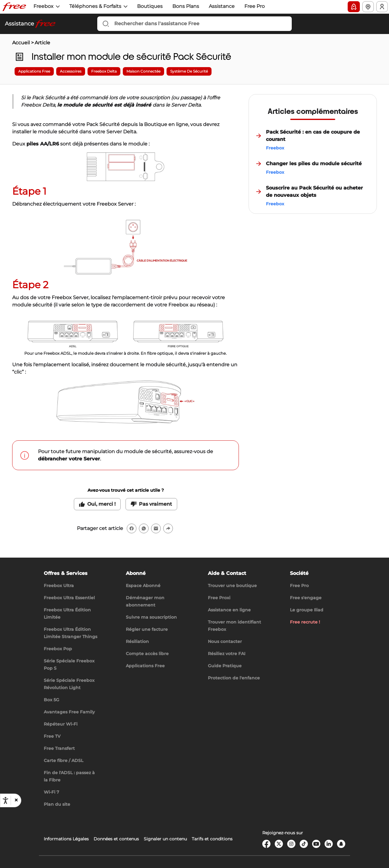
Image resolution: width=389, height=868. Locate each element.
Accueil (21, 43)
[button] (16, 800)
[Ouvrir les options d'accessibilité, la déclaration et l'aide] (5, 801)
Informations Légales (66, 839)
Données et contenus (116, 839)
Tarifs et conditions (212, 839)
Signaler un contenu (165, 839)
